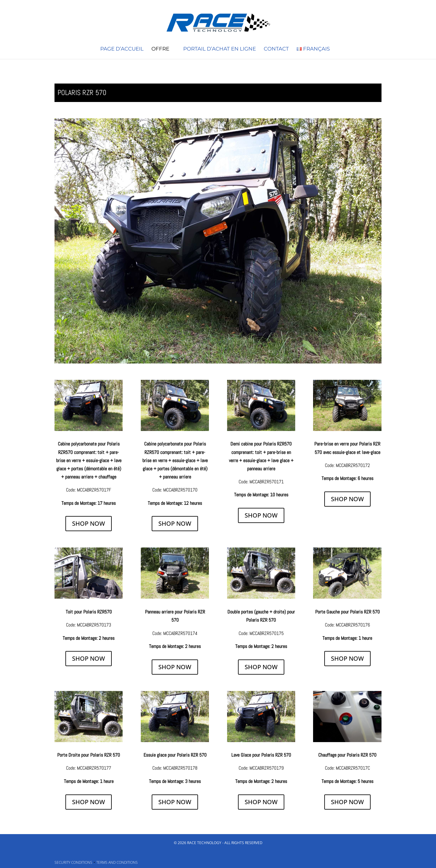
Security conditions (73, 862)
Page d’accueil (122, 49)
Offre (160, 49)
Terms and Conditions (117, 862)
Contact (276, 49)
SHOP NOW (89, 523)
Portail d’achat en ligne (220, 49)
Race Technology (204, 843)
